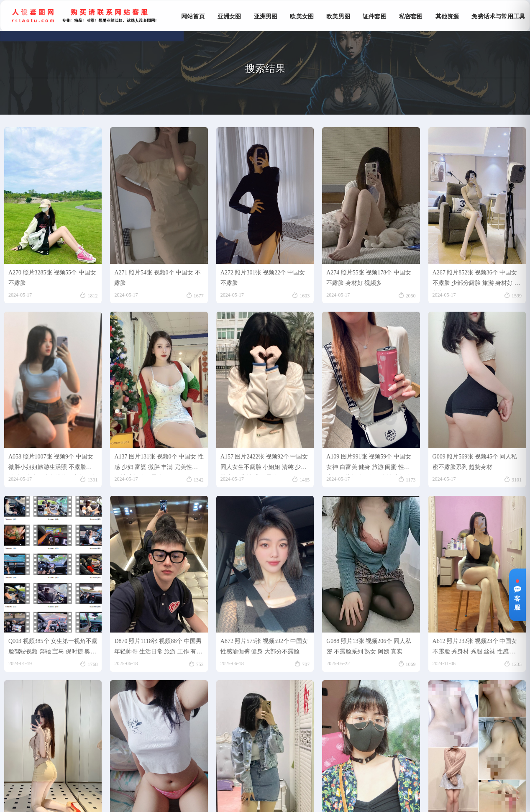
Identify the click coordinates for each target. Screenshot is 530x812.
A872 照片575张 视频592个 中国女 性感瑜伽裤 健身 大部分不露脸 (264, 646)
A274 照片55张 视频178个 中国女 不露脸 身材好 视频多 (369, 278)
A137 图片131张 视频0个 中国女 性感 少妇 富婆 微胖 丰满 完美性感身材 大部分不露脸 (159, 464)
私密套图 (411, 17)
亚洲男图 (266, 17)
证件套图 (375, 17)
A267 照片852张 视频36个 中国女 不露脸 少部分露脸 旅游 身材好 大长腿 (476, 280)
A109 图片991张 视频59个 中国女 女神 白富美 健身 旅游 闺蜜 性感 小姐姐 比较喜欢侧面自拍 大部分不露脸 (369, 464)
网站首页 (193, 17)
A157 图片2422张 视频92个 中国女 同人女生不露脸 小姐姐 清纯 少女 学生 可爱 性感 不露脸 (264, 464)
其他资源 (447, 17)
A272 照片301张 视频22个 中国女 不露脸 (263, 278)
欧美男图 (338, 17)
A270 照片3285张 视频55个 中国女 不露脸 (52, 278)
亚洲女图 (229, 17)
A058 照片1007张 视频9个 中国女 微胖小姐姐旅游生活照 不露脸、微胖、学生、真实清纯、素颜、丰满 (52, 464)
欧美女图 (302, 17)
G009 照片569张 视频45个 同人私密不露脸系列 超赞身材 (475, 462)
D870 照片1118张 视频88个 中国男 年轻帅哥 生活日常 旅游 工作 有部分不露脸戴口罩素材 (158, 649)
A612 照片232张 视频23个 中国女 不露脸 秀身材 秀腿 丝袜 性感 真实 (475, 649)
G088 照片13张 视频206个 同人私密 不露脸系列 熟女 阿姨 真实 (369, 646)
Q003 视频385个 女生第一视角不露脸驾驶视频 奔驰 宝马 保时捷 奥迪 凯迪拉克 (53, 649)
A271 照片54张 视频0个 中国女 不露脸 (157, 278)
